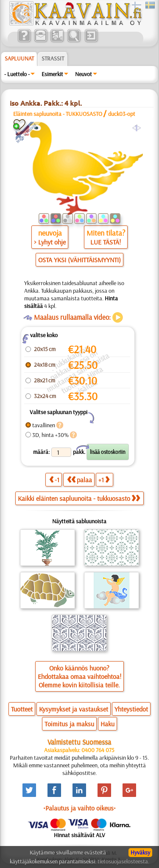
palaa (79, 479)
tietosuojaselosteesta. (123, 861)
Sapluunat (19, 58)
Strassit (53, 58)
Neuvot (84, 74)
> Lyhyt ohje (50, 242)
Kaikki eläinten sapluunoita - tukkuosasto (79, 498)
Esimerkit (52, 74)
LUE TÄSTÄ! (106, 242)
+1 (104, 479)
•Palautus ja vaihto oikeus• (79, 808)
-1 (54, 479)
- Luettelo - (17, 74)
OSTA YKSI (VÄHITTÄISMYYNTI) (79, 260)
